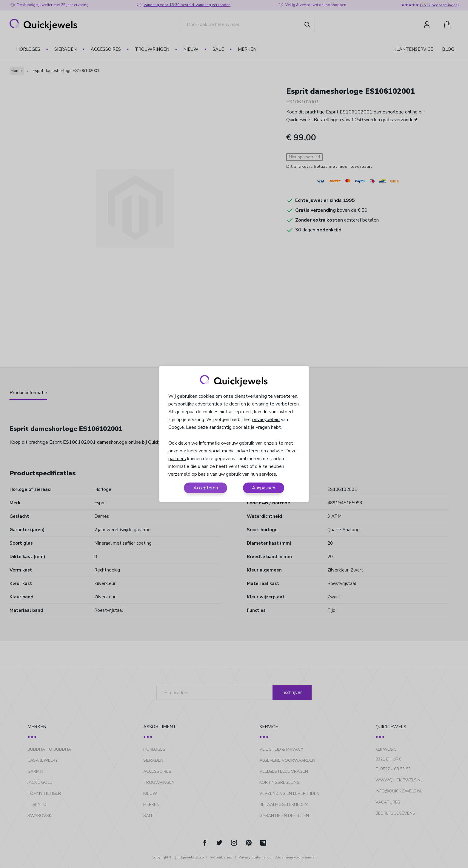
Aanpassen (264, 488)
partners (177, 459)
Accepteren (206, 488)
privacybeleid (266, 420)
